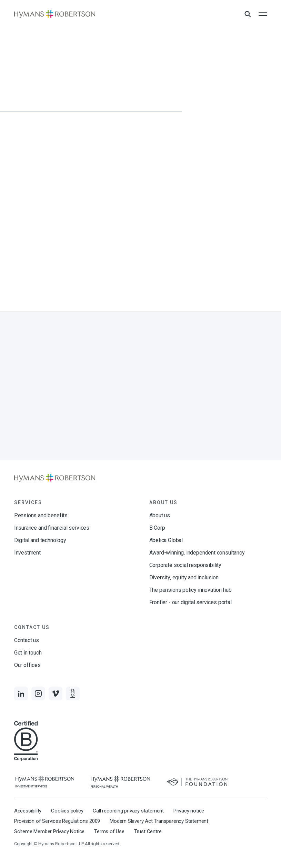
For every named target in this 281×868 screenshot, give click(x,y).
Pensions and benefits (41, 515)
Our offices (27, 665)
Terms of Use (109, 831)
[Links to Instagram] (38, 694)
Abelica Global (166, 540)
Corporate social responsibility (185, 565)
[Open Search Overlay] (248, 14)
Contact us (27, 640)
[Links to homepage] (55, 14)
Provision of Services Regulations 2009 (57, 821)
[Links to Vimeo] (56, 694)
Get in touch (28, 653)
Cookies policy (67, 811)
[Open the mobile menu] (263, 14)
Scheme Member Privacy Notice (49, 831)
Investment (27, 553)
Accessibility (28, 811)
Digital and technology (40, 540)
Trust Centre (148, 831)
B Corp (157, 528)
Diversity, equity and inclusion (184, 577)
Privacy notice (189, 811)
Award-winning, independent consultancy (197, 553)
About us (160, 515)
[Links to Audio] (73, 694)
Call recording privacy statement (128, 811)
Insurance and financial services (52, 528)
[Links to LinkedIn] (21, 694)
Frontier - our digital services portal (190, 602)
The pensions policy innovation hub (190, 590)
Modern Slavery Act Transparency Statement (159, 821)
